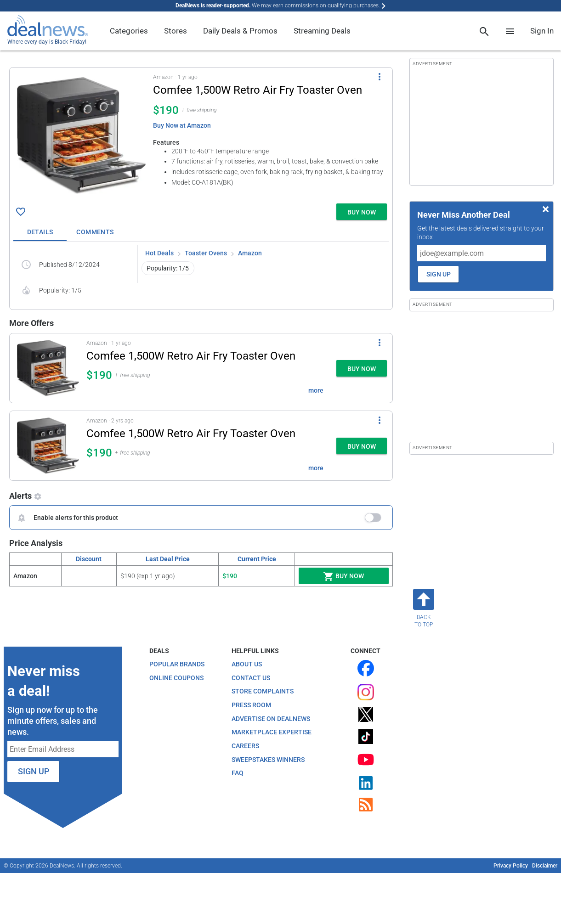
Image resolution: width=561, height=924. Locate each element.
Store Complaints (263, 691)
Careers (245, 746)
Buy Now (343, 576)
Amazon (250, 253)
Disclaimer (545, 866)
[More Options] (380, 77)
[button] (201, 134)
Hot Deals (159, 253)
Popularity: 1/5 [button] (168, 268)
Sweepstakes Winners (268, 760)
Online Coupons (176, 678)
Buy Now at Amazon (182, 125)
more (316, 390)
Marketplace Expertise (272, 732)
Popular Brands (177, 664)
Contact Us (251, 678)
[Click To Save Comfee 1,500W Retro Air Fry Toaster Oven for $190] (21, 212)
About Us (247, 664)
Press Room (251, 705)
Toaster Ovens (206, 253)
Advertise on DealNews (271, 719)
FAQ (238, 773)
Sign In (542, 31)
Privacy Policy (511, 866)
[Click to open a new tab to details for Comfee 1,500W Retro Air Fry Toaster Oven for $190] (81, 135)
